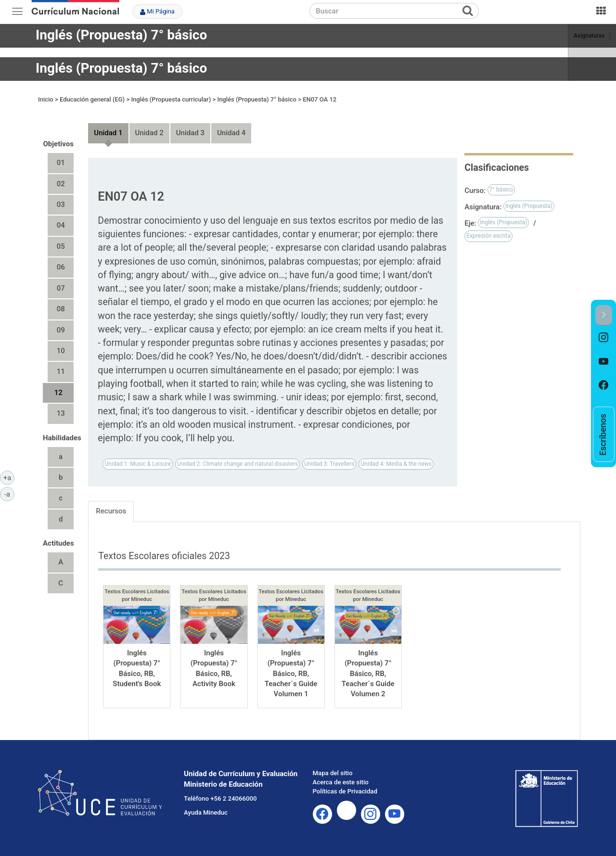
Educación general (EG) (92, 99)
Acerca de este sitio (341, 782)
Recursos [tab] (111, 511)
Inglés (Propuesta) (529, 206)
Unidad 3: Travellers (329, 464)
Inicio (46, 99)
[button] (604, 315)
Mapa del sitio (333, 773)
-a (9, 494)
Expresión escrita (488, 236)
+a (9, 477)
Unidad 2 (149, 133)
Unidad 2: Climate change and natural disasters (237, 464)
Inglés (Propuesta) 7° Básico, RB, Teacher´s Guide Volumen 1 (291, 674)
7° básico (501, 190)
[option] (604, 338)
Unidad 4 (231, 133)
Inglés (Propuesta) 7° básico (121, 35)
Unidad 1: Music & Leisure (138, 464)
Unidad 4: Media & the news (396, 464)
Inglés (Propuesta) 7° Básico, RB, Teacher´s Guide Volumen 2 (368, 674)
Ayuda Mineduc (206, 812)
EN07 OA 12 (320, 99)
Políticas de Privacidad (345, 791)
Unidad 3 (190, 133)
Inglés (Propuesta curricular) (171, 99)
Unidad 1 (108, 133)
